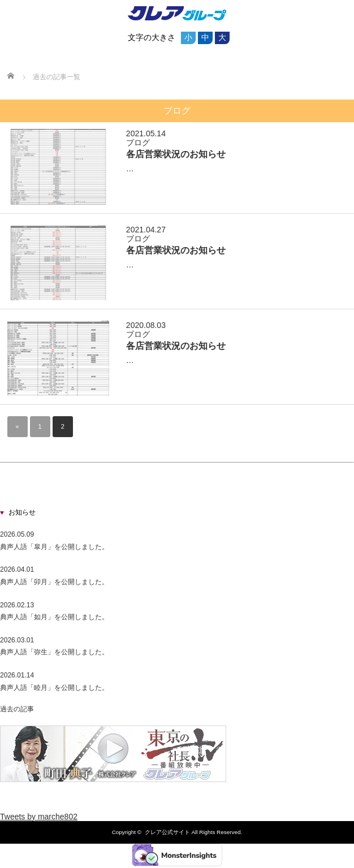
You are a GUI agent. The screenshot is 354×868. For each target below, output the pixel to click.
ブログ (138, 142)
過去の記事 (17, 709)
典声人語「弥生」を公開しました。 (54, 652)
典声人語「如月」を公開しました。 (54, 617)
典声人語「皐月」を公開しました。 (54, 547)
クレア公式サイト (167, 832)
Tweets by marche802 (39, 817)
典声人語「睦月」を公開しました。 (54, 688)
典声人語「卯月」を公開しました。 (54, 582)
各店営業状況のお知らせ (176, 154)
